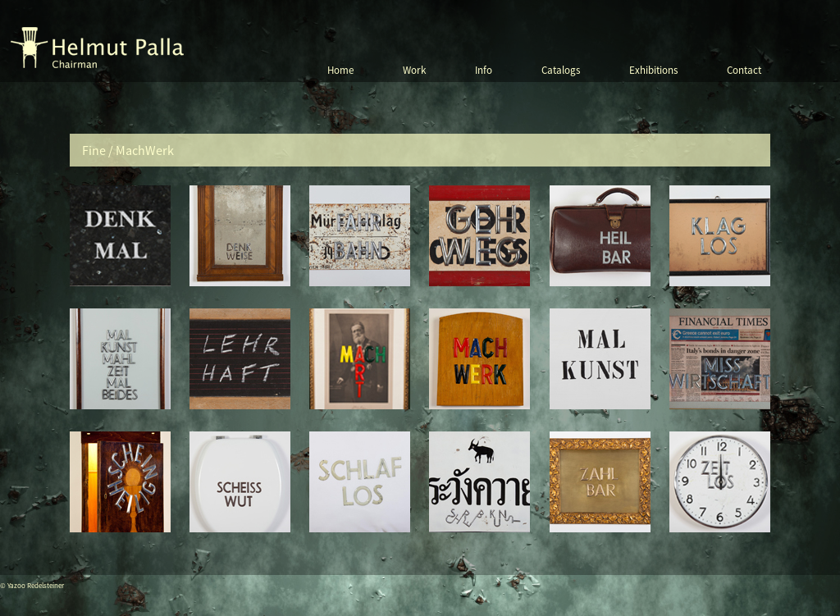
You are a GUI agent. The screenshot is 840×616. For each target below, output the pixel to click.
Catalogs (561, 70)
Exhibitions (653, 70)
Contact (744, 70)
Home (340, 70)
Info (484, 70)
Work (414, 70)
